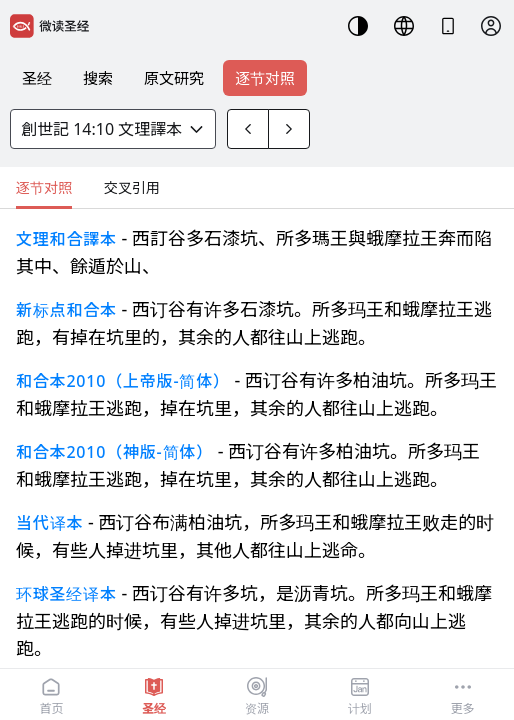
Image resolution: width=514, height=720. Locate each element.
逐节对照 (265, 78)
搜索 (98, 78)
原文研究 (174, 78)
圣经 (37, 78)
